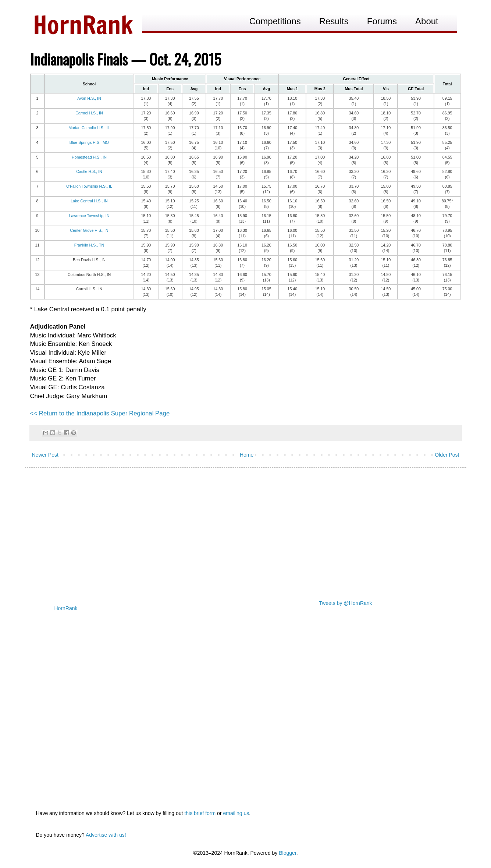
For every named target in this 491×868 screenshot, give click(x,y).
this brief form (200, 813)
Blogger (287, 853)
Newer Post (45, 455)
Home (247, 455)
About (427, 21)
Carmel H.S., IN (89, 113)
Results (334, 21)
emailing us (236, 813)
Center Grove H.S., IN (89, 230)
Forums (382, 21)
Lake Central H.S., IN (89, 201)
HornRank (66, 608)
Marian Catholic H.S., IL (89, 128)
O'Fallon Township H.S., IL (89, 186)
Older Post (447, 455)
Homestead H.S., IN (89, 157)
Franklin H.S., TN (89, 245)
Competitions (275, 21)
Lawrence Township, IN (89, 216)
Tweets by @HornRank (345, 603)
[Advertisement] (246, 530)
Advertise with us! (106, 835)
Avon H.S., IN (89, 98)
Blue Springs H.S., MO (89, 142)
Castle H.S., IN (89, 171)
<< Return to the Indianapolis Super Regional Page (100, 413)
